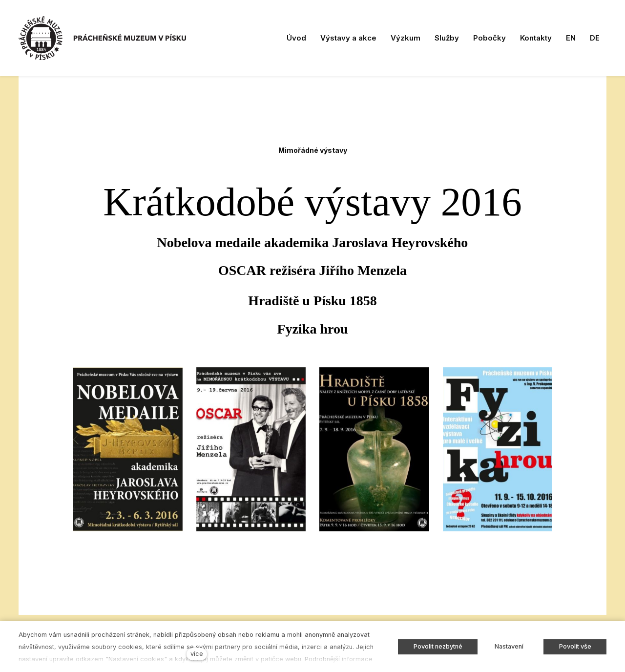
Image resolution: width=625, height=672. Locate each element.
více (197, 654)
